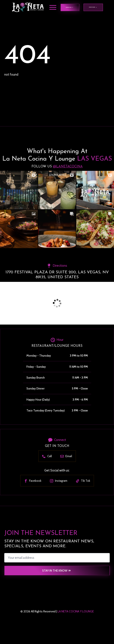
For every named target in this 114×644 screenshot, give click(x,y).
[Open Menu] (53, 7)
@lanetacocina (68, 167)
